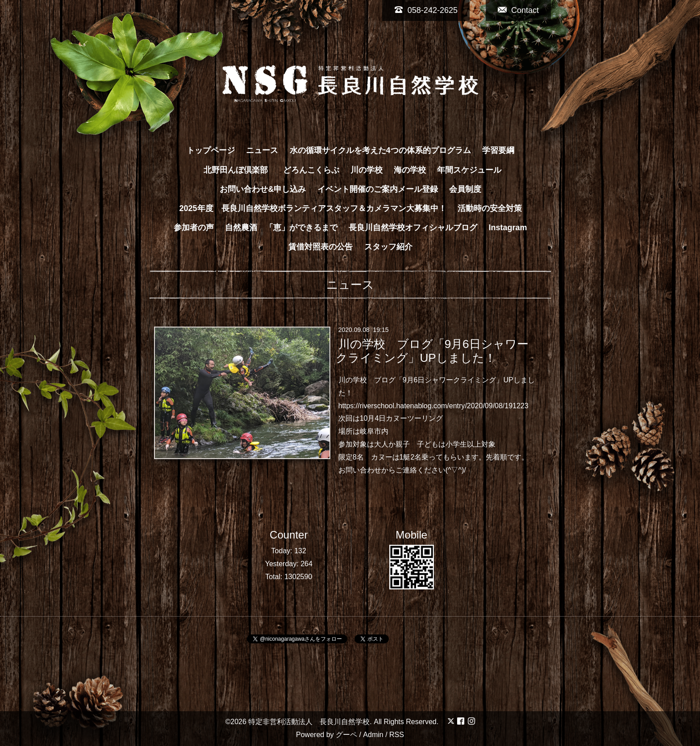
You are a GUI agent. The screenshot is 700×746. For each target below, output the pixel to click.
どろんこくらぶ (311, 170)
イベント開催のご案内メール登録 (378, 189)
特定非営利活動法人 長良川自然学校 (309, 722)
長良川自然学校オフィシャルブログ (413, 228)
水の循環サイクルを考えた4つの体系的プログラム (380, 150)
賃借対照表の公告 (321, 247)
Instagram (508, 228)
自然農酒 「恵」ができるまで (281, 228)
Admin (373, 735)
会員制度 (465, 189)
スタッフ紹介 (388, 247)
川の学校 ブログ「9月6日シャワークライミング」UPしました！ (432, 351)
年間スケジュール (469, 170)
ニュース (262, 150)
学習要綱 (498, 150)
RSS (397, 735)
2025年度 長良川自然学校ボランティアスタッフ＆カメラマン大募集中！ (312, 208)
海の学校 (410, 170)
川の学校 (367, 170)
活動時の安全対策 (490, 208)
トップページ (211, 150)
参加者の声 (194, 228)
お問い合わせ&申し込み (263, 189)
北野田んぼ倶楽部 (240, 170)
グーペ (346, 735)
